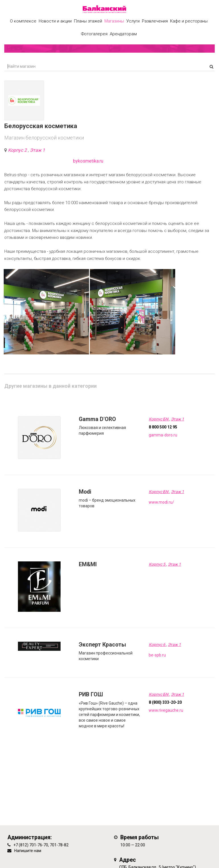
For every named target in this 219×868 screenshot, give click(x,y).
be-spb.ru (157, 655)
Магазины (114, 21)
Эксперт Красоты (102, 645)
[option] (46, 312)
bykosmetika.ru (88, 161)
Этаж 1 (37, 150)
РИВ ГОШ (91, 694)
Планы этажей (88, 21)
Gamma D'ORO (97, 419)
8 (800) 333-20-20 (165, 702)
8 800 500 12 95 (163, 427)
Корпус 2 (18, 150)
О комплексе (23, 21)
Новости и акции (55, 21)
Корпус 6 (157, 645)
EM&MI (88, 564)
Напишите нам (28, 851)
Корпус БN (159, 419)
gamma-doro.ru (163, 435)
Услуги (133, 21)
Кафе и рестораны (189, 21)
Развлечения (155, 21)
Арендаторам (123, 34)
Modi (85, 492)
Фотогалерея (94, 34)
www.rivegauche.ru (166, 710)
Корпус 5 (157, 564)
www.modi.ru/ (161, 502)
